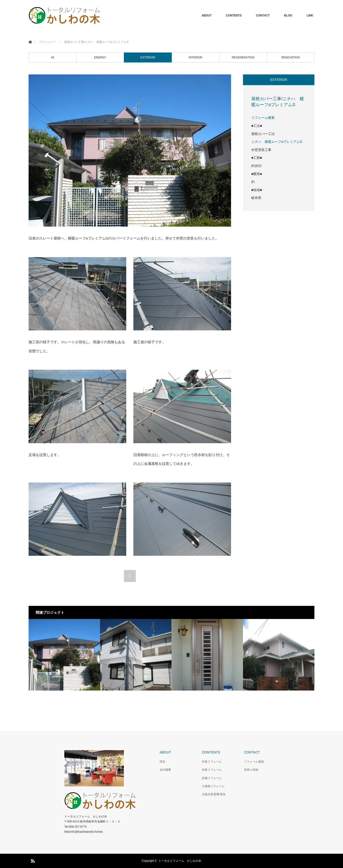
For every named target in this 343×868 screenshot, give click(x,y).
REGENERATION (243, 57)
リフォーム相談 (254, 762)
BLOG (288, 16)
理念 (162, 762)
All (53, 57)
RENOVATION (291, 57)
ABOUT (207, 16)
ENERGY (100, 57)
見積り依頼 (251, 770)
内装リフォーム (212, 770)
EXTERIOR (148, 57)
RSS (32, 860)
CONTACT (263, 16)
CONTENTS (234, 16)
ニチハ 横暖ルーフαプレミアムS (277, 142)
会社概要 (165, 770)
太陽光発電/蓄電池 (214, 794)
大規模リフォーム (213, 786)
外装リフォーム (212, 762)
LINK (310, 16)
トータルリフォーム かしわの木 (180, 861)
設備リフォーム (212, 778)
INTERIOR (195, 57)
